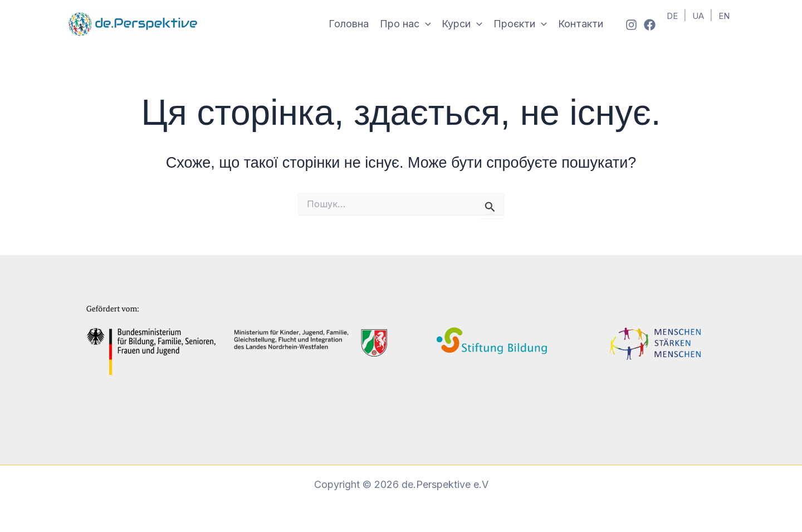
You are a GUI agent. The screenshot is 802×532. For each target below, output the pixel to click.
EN (724, 16)
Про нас (405, 24)
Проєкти (520, 24)
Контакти (581, 24)
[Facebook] (650, 25)
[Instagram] (631, 25)
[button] (425, 24)
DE (672, 16)
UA (698, 16)
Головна (349, 24)
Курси (462, 24)
